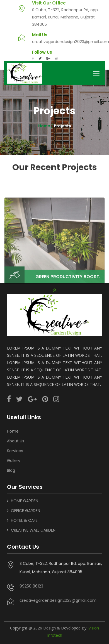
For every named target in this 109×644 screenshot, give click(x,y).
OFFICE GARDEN (26, 509)
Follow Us (42, 52)
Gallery (14, 459)
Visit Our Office (49, 3)
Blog (11, 469)
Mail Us (40, 35)
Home (13, 430)
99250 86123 (31, 584)
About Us (16, 439)
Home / (46, 126)
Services (15, 449)
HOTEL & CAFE (24, 519)
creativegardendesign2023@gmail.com (71, 42)
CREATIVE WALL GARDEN (33, 529)
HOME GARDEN (25, 499)
